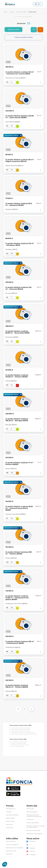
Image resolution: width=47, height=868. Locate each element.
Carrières (9, 812)
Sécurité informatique (33, 831)
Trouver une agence (12, 845)
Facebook (33, 841)
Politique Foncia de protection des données (34, 816)
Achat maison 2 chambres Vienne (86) (21, 728)
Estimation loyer (11, 851)
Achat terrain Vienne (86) (17, 746)
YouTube (32, 851)
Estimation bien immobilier (15, 848)
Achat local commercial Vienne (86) (20, 745)
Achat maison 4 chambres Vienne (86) (21, 731)
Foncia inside (10, 821)
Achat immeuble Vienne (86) (18, 743)
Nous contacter (11, 841)
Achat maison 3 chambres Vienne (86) (21, 729)
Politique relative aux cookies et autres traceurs (36, 827)
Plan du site (30, 809)
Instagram (33, 855)
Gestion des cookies (33, 823)
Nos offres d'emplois (12, 815)
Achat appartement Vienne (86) (19, 742)
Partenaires (10, 828)
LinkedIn (32, 848)
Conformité (30, 820)
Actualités (9, 854)
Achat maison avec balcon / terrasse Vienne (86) (23, 733)
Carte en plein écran (24, 37)
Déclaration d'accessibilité (34, 834)
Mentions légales (32, 812)
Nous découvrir (11, 809)
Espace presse (10, 818)
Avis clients (9, 824)
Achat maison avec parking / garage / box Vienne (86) (24, 734)
